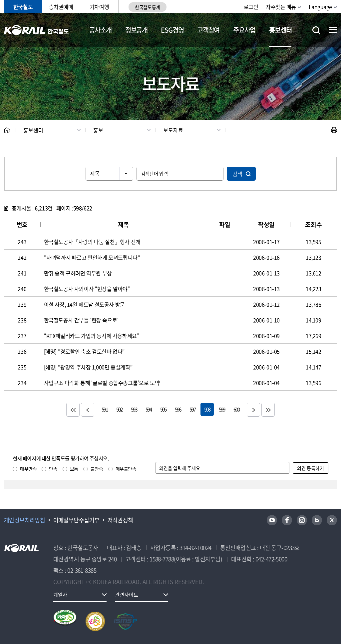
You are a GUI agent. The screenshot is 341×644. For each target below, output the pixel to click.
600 (236, 409)
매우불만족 (126, 469)
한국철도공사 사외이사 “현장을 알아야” (87, 289)
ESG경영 (172, 30)
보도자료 (173, 130)
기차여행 (99, 7)
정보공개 (136, 30)
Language (320, 7)
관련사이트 (127, 595)
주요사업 (244, 30)
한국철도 (23, 7)
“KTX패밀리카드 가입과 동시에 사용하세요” (92, 336)
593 (134, 409)
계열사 (60, 595)
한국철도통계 (147, 7)
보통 (74, 469)
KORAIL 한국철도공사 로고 (36, 30)
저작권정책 (120, 520)
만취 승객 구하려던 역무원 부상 (78, 273)
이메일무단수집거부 (76, 520)
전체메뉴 (333, 30)
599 (222, 409)
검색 (237, 174)
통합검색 (316, 30)
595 (163, 409)
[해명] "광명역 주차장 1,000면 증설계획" (88, 367)
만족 (53, 469)
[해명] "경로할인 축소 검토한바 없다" (84, 351)
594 (149, 409)
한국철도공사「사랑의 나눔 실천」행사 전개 (92, 242)
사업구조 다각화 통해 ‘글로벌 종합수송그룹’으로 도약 (102, 383)
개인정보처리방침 (25, 520)
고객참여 (208, 30)
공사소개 (100, 30)
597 (192, 409)
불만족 (97, 469)
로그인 (251, 7)
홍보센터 (280, 30)
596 (178, 409)
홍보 (98, 130)
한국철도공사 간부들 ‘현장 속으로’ (81, 320)
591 (105, 409)
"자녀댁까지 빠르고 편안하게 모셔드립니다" (92, 257)
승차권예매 (61, 7)
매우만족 (28, 469)
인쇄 (334, 130)
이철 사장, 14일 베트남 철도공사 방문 (84, 304)
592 (119, 409)
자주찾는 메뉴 (281, 7)
